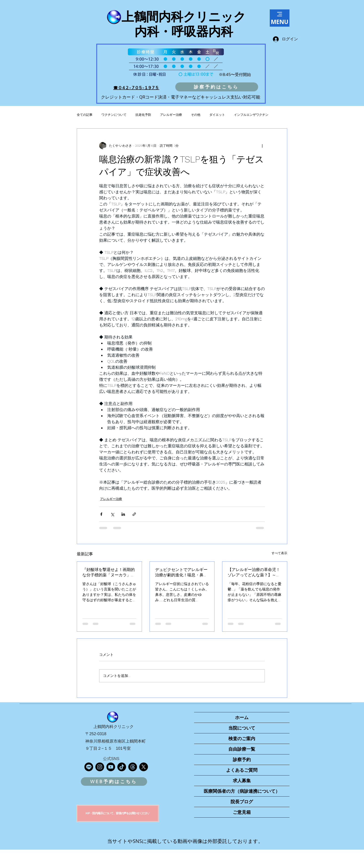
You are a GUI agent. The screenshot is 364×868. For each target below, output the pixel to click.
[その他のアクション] (262, 146)
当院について (242, 728)
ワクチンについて (114, 115)
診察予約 (242, 760)
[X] (144, 767)
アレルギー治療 (171, 115)
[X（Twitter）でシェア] (112, 514)
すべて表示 (279, 553)
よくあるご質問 (242, 770)
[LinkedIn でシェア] (123, 514)
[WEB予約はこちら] (114, 782)
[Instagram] (100, 767)
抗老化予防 (143, 115)
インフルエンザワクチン (251, 115)
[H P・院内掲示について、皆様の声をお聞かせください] (118, 813)
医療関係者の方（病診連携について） (242, 791)
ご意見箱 (242, 812)
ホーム (242, 717)
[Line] (89, 767)
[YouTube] (111, 767)
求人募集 (242, 781)
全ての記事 (85, 115)
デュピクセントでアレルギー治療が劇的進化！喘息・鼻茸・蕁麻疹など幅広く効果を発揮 (181, 572)
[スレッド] (133, 767)
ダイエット (217, 115)
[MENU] (280, 18)
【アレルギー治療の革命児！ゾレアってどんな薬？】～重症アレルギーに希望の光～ (254, 572)
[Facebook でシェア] (101, 514)
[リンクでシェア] (134, 514)
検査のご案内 (242, 739)
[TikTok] (122, 767)
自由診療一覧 (242, 749)
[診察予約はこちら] (217, 87)
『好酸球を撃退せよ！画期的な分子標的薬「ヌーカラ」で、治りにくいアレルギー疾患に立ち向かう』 (109, 572)
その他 (196, 115)
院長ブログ (242, 802)
